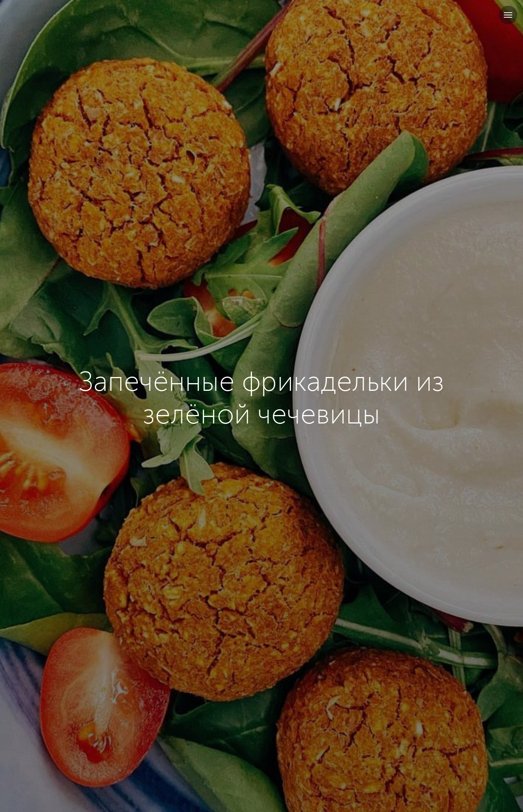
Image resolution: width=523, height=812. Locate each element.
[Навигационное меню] (508, 15)
